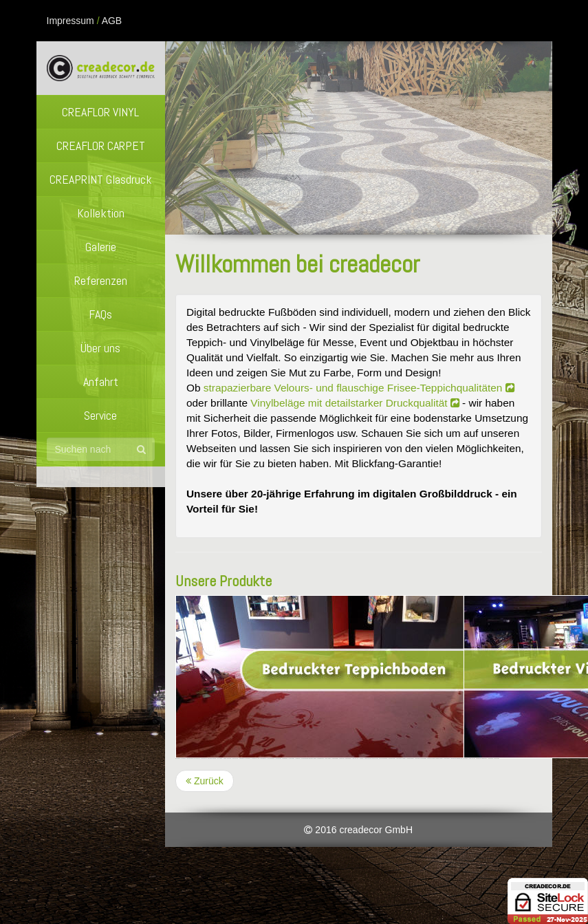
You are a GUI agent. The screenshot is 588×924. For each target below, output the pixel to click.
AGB (112, 21)
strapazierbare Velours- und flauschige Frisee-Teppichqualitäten (359, 388)
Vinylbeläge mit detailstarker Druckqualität (355, 403)
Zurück (205, 781)
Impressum (70, 21)
